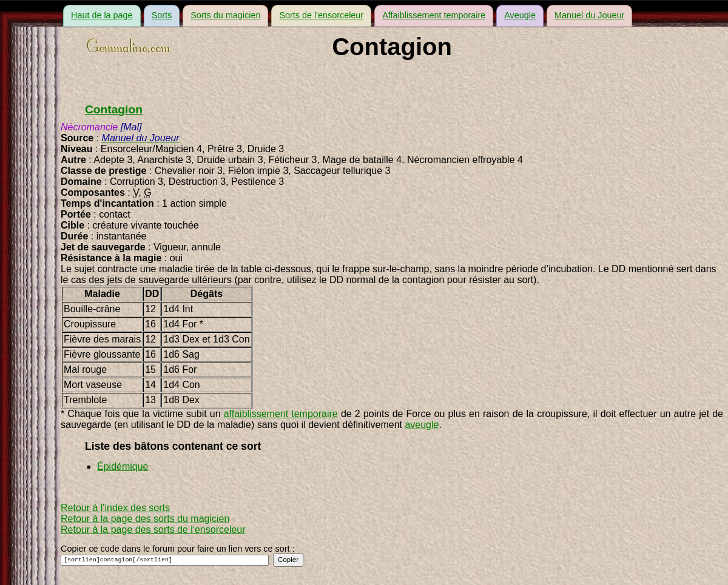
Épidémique (123, 466)
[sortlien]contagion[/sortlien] (165, 560)
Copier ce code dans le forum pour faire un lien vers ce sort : (178, 549)
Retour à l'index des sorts (115, 508)
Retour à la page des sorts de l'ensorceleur (153, 530)
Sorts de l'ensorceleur (321, 15)
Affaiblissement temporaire (434, 15)
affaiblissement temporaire (281, 414)
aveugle (422, 425)
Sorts (162, 15)
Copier (288, 560)
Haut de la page (102, 15)
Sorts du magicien (225, 15)
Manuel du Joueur (589, 15)
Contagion (114, 109)
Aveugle (520, 15)
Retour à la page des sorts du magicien (145, 519)
